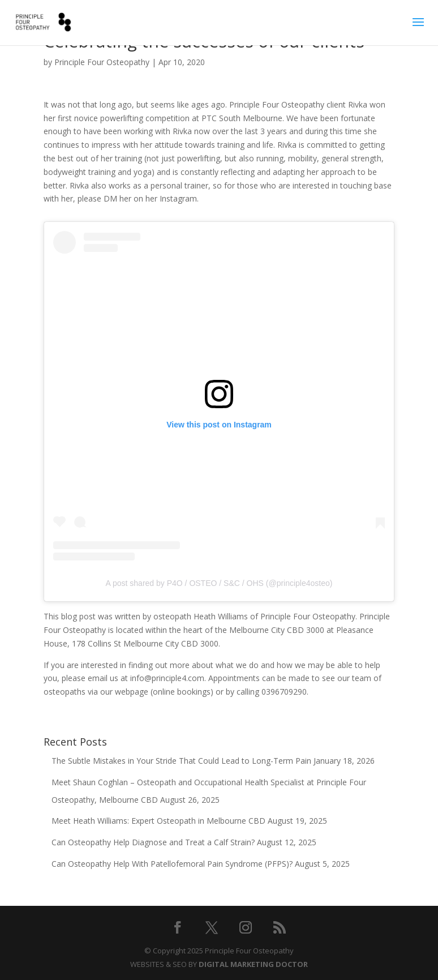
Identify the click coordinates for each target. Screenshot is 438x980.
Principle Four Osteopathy (102, 62)
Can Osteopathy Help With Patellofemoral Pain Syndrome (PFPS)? (172, 864)
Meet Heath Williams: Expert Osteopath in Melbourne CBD (158, 821)
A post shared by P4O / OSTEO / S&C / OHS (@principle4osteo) (219, 583)
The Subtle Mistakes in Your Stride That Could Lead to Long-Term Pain (181, 761)
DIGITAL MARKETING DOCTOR (253, 964)
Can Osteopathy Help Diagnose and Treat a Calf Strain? (153, 842)
